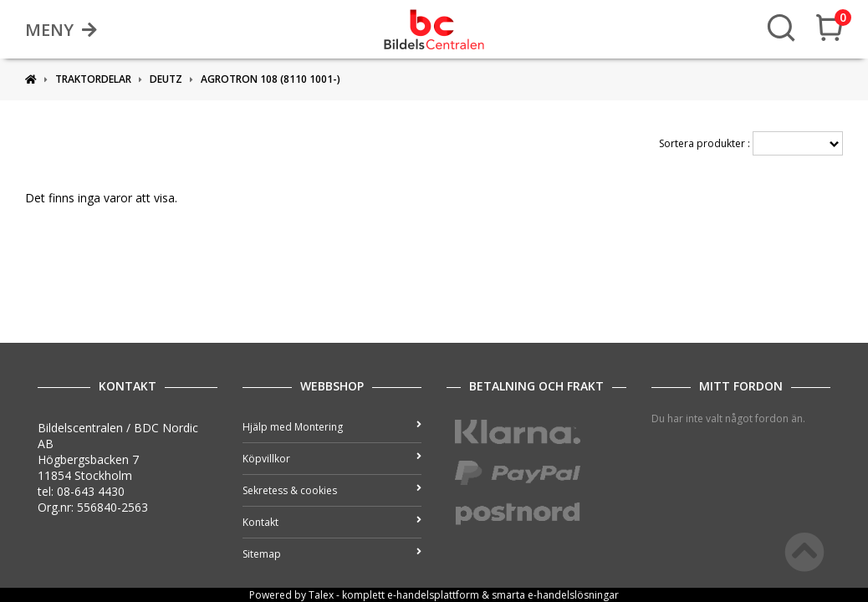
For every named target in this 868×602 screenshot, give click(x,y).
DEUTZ (166, 79)
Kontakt (332, 522)
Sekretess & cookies (332, 490)
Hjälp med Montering (332, 427)
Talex (321, 595)
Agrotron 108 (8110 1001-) (271, 79)
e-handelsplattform (433, 595)
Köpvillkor (332, 459)
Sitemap (332, 554)
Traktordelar (93, 79)
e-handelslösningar (573, 595)
